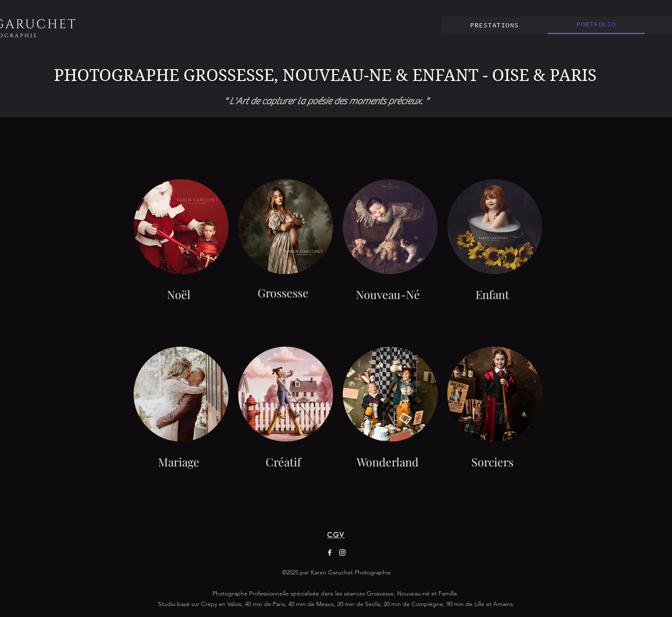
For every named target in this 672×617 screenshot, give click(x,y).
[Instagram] (342, 552)
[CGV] (336, 535)
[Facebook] (330, 552)
